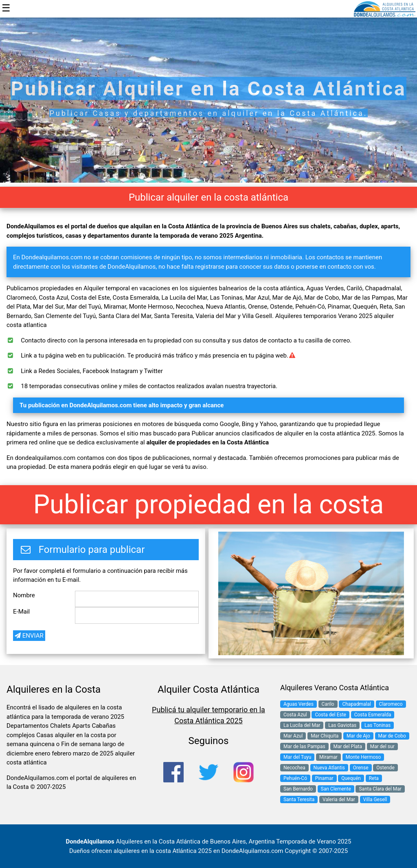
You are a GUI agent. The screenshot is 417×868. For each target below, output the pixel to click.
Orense (361, 768)
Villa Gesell (375, 800)
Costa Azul (295, 715)
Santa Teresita (299, 800)
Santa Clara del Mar (380, 789)
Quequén (351, 778)
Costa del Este (330, 715)
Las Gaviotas (342, 725)
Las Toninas (377, 725)
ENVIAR (29, 636)
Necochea (294, 768)
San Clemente (336, 789)
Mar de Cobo (392, 736)
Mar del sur (382, 747)
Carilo (328, 704)
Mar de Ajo (358, 736)
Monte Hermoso (363, 757)
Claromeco (391, 704)
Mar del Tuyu (297, 757)
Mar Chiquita (325, 736)
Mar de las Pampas (304, 747)
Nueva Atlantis (329, 768)
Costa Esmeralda (373, 715)
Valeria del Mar (339, 800)
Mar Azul (293, 736)
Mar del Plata (348, 747)
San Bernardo (298, 789)
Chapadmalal (356, 704)
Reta (374, 778)
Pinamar (324, 778)
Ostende (385, 768)
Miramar (328, 757)
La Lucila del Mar (302, 725)
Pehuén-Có (295, 778)
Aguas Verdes (298, 704)
